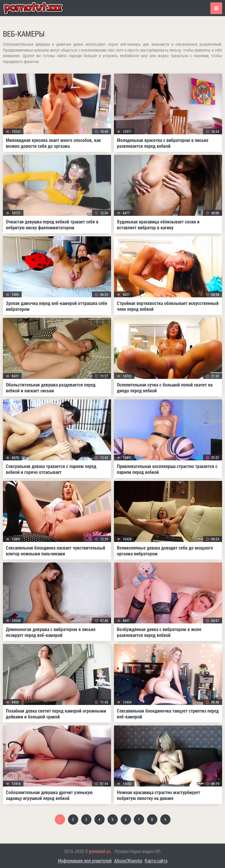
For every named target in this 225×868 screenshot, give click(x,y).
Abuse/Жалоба (128, 861)
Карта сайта (156, 861)
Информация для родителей (85, 861)
